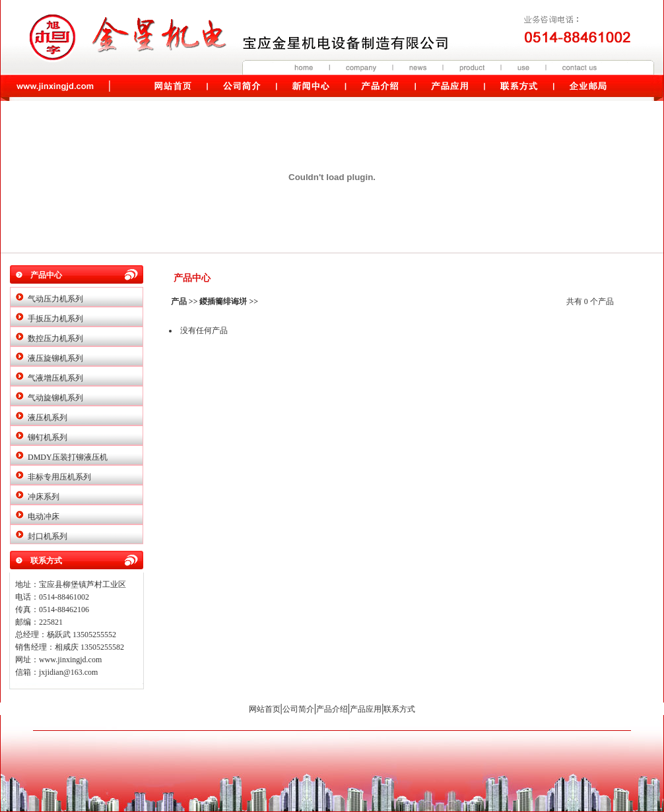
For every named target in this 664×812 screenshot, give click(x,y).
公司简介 (298, 709)
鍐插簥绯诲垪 (223, 301)
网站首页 (265, 709)
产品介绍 (332, 709)
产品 (179, 301)
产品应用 (366, 709)
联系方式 (399, 709)
